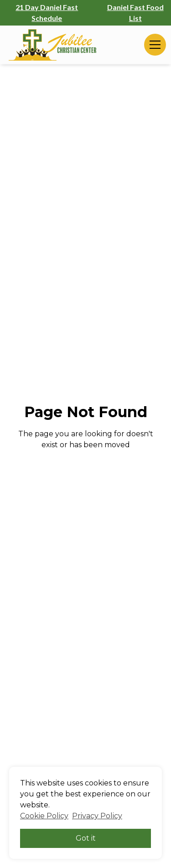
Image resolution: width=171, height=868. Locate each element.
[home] (52, 45)
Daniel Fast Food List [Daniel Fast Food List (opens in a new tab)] (135, 13)
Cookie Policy (44, 816)
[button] (153, 45)
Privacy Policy (97, 816)
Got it (86, 838)
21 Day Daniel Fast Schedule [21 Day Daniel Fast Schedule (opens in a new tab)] (47, 13)
